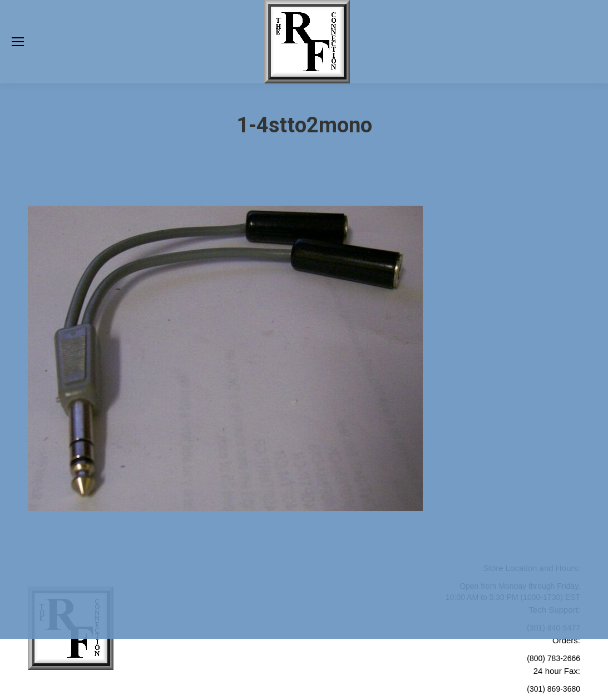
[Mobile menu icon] (18, 42)
